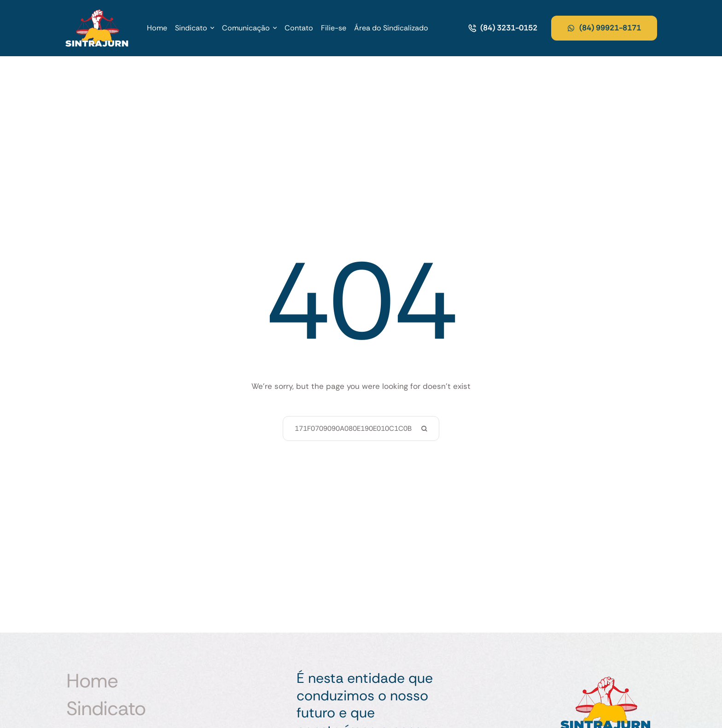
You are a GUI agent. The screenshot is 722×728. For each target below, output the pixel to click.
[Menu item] (157, 28)
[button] (212, 28)
